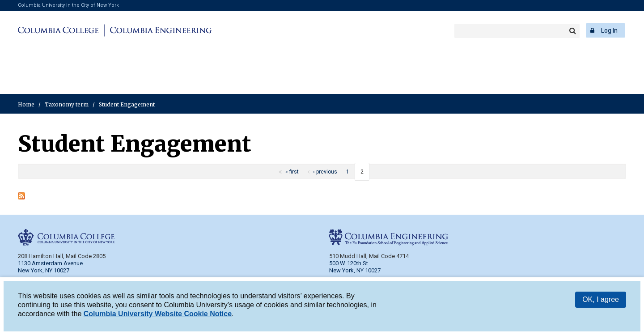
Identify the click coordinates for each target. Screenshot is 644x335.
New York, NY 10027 (355, 270)
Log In (609, 30)
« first (292, 172)
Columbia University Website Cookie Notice (158, 315)
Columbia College (60, 30)
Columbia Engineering (159, 30)
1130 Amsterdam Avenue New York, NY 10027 (50, 267)
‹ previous (325, 172)
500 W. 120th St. (349, 263)
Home (26, 104)
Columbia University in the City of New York (68, 5)
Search (572, 31)
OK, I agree (601, 300)
